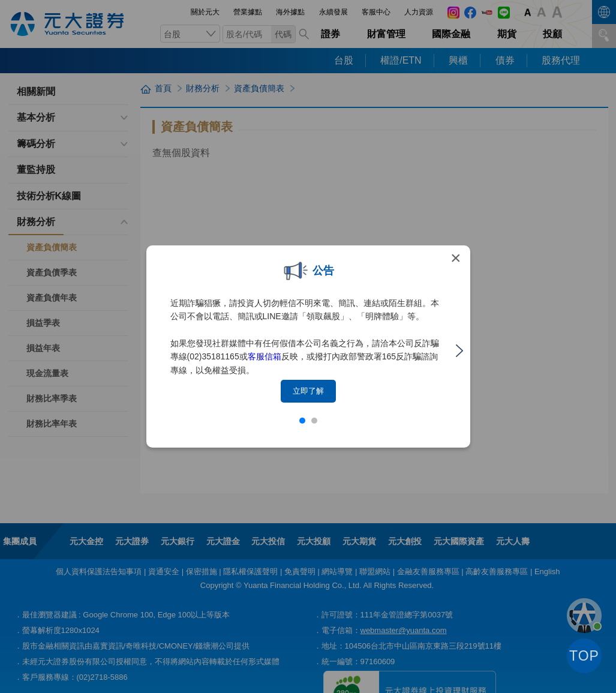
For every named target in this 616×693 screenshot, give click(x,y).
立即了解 (308, 391)
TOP (584, 656)
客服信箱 (265, 356)
